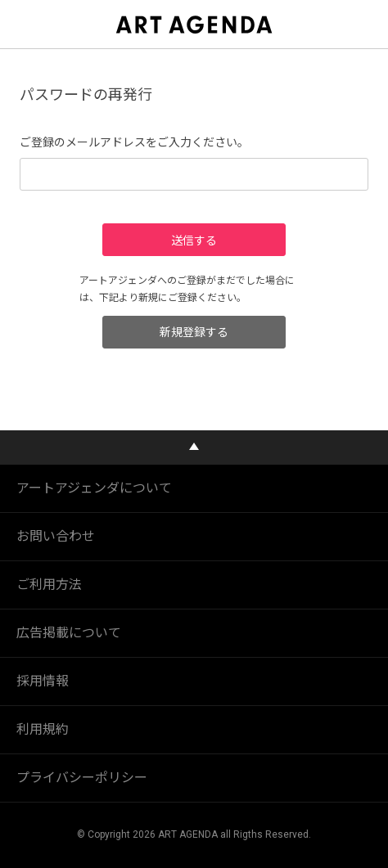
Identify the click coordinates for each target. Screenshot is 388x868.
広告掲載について (69, 633)
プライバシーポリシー (82, 778)
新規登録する (194, 332)
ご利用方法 (49, 585)
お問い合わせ (56, 536)
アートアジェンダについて (94, 488)
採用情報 (43, 681)
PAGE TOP (194, 447)
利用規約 (43, 729)
